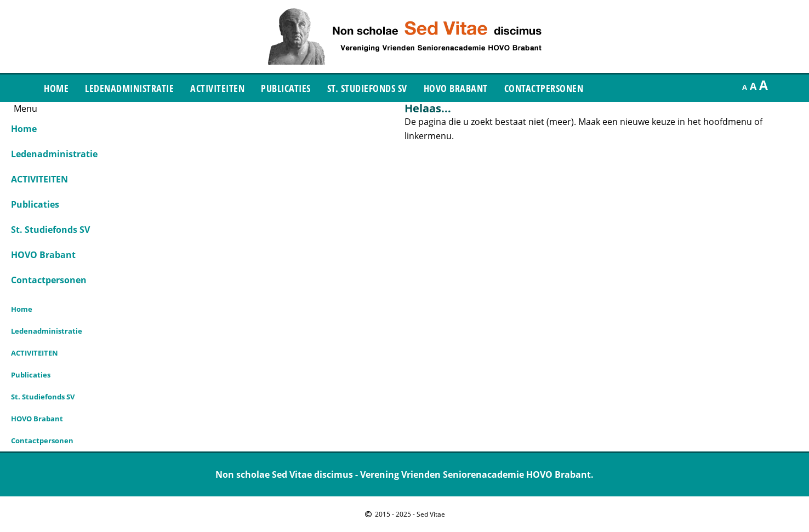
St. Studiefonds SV (367, 88)
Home (56, 88)
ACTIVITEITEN (217, 88)
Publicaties (286, 88)
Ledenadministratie (129, 88)
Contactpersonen (544, 88)
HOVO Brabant (456, 88)
